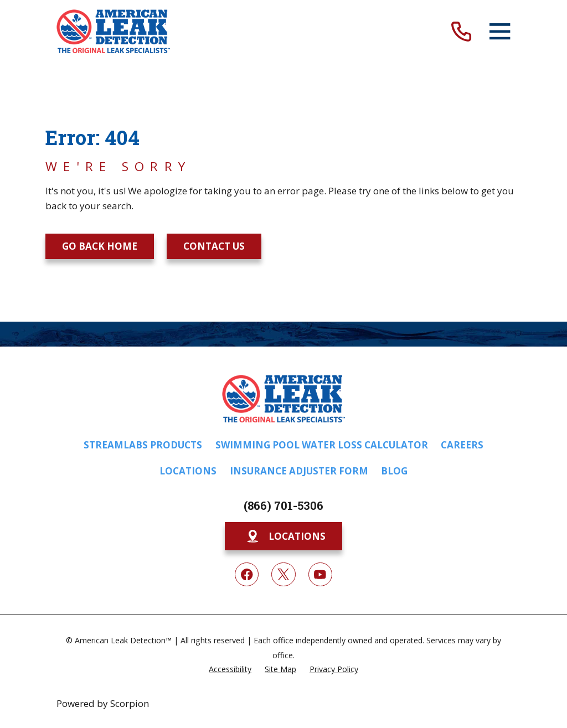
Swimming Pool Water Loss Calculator (322, 445)
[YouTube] (320, 574)
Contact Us (214, 246)
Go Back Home (100, 246)
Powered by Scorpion (103, 703)
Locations (188, 471)
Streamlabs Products (143, 445)
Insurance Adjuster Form (299, 471)
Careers (462, 445)
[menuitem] (230, 669)
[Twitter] (283, 574)
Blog (394, 471)
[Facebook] (247, 574)
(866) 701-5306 (283, 506)
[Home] (113, 31)
